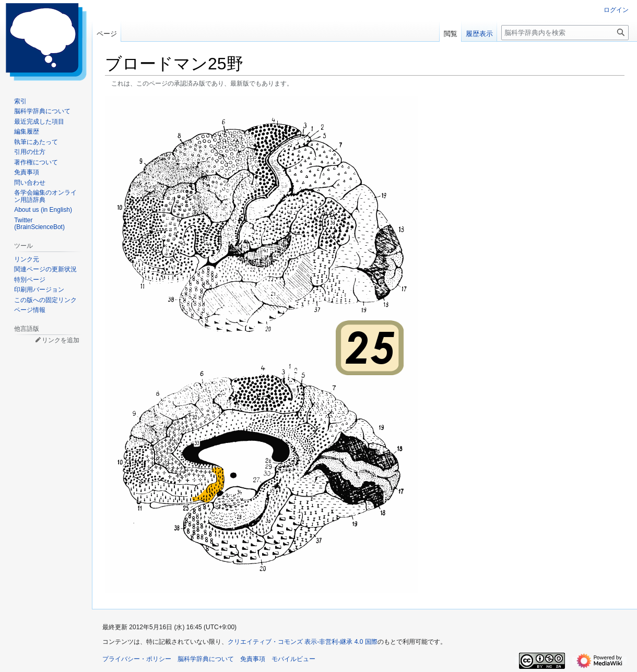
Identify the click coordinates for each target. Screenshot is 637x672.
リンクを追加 (61, 340)
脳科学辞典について (206, 659)
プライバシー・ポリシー (137, 659)
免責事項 (253, 659)
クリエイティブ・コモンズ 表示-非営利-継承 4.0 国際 (303, 642)
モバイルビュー (293, 659)
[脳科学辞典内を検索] (565, 33)
